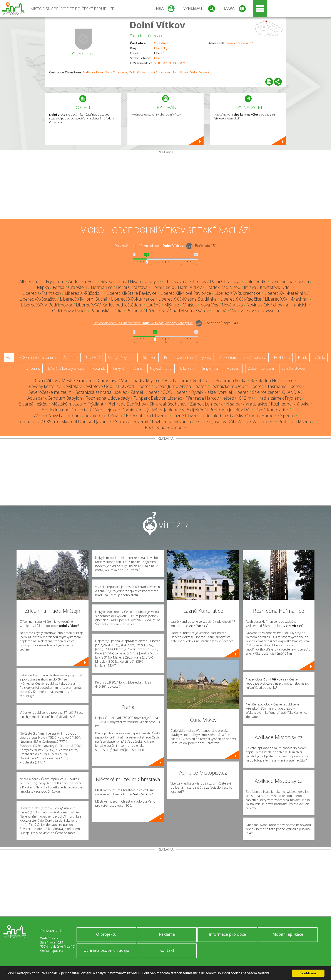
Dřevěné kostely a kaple (66, 368)
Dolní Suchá (282, 281)
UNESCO (93, 358)
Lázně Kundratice (271, 410)
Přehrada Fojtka (231, 380)
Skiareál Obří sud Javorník (87, 421)
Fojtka (59, 287)
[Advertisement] (165, 187)
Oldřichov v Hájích (69, 311)
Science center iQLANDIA (276, 392)
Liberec (159, 58)
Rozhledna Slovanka (172, 421)
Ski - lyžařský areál (122, 358)
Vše (9, 358)
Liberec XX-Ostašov (38, 299)
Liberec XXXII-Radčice (241, 299)
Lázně (137, 368)
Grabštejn (78, 287)
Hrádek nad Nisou (223, 287)
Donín (303, 281)
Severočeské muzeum (50, 392)
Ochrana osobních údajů (106, 950)
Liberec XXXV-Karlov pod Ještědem (109, 305)
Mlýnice (172, 305)
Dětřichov (197, 281)
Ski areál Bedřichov (168, 404)
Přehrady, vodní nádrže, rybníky (188, 358)
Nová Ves (209, 305)
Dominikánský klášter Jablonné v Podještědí (164, 410)
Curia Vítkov (47, 380)
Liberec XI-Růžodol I (84, 293)
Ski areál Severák (132, 421)
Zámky (320, 358)
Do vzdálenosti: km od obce (149, 246)
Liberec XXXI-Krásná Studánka (187, 299)
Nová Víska (232, 305)
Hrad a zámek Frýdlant (279, 398)
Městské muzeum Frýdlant (77, 404)
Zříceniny (33, 368)
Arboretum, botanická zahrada (243, 358)
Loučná (154, 305)
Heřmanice (102, 287)
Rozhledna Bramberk (166, 427)
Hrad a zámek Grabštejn (188, 380)
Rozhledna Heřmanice (272, 380)
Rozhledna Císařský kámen (232, 416)
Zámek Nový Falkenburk (57, 416)
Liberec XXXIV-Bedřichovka (47, 305)
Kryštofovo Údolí (276, 287)
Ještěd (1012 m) (237, 398)
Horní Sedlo (163, 287)
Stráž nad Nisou (177, 311)
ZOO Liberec (175, 392)
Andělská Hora (93, 72)
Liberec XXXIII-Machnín (287, 299)
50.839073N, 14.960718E (171, 63)
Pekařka (134, 311)
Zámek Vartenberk (256, 421)
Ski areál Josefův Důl (214, 421)
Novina (253, 305)
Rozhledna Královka (290, 404)
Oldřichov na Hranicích (286, 305)
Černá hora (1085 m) (38, 421)
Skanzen (150, 358)
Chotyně (153, 281)
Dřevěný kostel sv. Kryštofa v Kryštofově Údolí (71, 386)
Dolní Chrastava (116, 72)
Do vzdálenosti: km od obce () (143, 323)
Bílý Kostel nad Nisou (121, 281)
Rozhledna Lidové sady (108, 398)
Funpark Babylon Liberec (158, 398)
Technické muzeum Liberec (237, 386)
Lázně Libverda (187, 416)
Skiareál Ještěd (33, 404)
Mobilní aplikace (288, 934)
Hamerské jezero (278, 416)
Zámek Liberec (145, 392)
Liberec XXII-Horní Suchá (84, 299)
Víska (194, 72)
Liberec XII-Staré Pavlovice (131, 293)
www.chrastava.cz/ (240, 43)
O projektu (106, 934)
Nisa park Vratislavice (247, 404)
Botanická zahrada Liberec (101, 392)
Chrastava (161, 43)
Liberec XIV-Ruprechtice (238, 293)
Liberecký (161, 48)
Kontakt (167, 950)
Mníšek (190, 305)
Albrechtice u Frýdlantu (42, 281)
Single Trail (210, 368)
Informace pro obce (227, 934)
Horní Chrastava (159, 72)
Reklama (167, 934)
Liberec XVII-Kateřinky (285, 293)
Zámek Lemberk (206, 404)
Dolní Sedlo (256, 281)
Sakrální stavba (293, 368)
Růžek (152, 311)
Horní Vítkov (180, 72)
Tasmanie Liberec (284, 386)
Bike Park (187, 368)
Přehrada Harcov (202, 398)
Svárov (202, 311)
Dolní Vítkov (157, 25)
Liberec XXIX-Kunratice (133, 299)
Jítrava (250, 287)
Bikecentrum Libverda (147, 416)
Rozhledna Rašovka (103, 416)
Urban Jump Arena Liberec (180, 386)
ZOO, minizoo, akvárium (38, 358)
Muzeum (233, 368)
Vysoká (204, 72)
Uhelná (219, 311)
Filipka (43, 287)
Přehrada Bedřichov (127, 404)
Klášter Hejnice (103, 410)
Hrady (303, 358)
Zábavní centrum (261, 368)
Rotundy (99, 368)
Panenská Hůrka (107, 311)
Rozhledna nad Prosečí (63, 410)
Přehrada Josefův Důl (230, 410)
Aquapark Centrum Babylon (55, 398)
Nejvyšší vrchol (161, 368)
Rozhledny (282, 358)
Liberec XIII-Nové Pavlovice (186, 293)
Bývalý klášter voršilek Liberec (220, 392)
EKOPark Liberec (134, 386)
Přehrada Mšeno (295, 421)
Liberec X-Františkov (42, 293)
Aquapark (71, 358)
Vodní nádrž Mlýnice (141, 380)
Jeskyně (119, 368)
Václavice (239, 311)
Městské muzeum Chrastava (90, 380)
